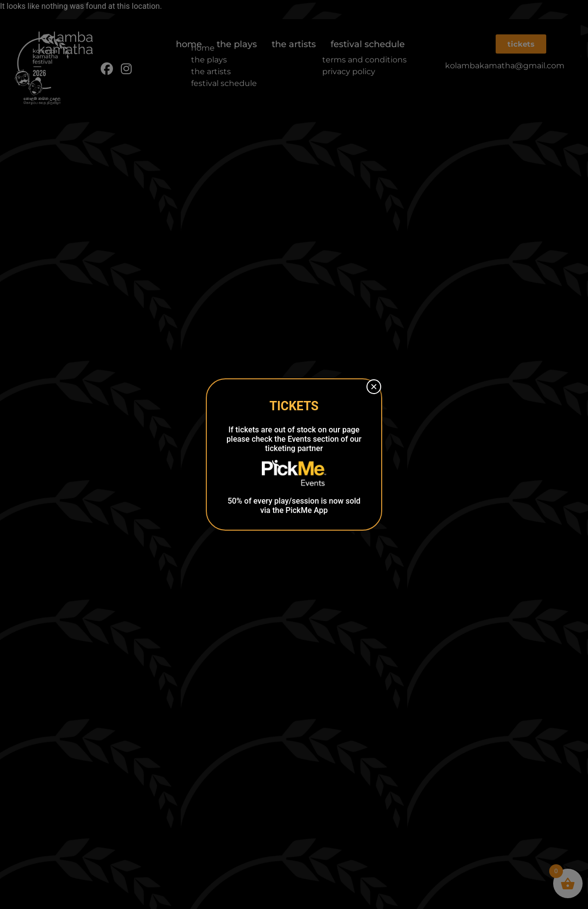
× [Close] (374, 386)
